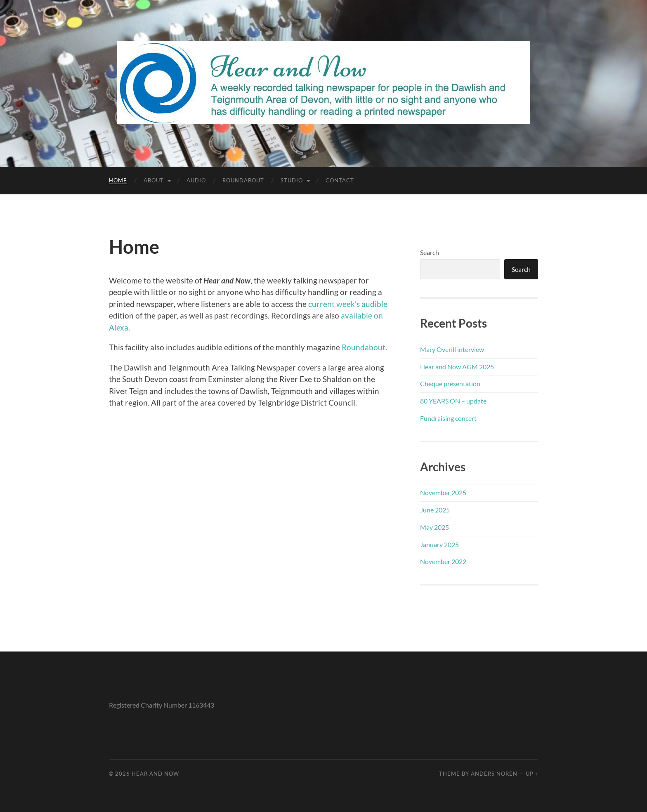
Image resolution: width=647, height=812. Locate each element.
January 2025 (439, 544)
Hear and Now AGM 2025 (457, 367)
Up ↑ (532, 774)
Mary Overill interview (452, 349)
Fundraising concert (448, 418)
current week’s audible (348, 304)
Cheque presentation (450, 384)
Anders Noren (494, 774)
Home (118, 180)
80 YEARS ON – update (453, 401)
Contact (340, 180)
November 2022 (443, 561)
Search (430, 252)
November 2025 (443, 492)
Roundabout (243, 180)
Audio (196, 180)
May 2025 (434, 527)
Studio (292, 180)
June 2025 (435, 510)
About (154, 180)
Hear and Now (155, 774)
